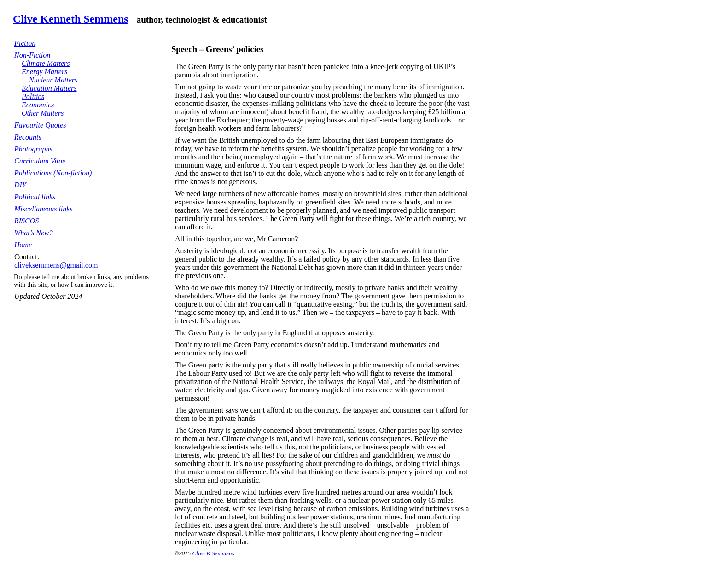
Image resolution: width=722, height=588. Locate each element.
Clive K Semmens (213, 553)
